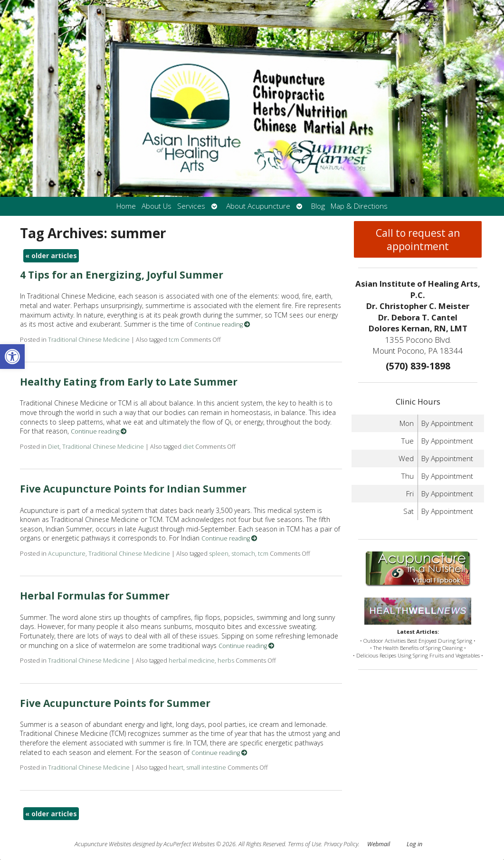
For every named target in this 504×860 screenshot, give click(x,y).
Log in (414, 844)
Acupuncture (67, 554)
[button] (12, 357)
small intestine (206, 768)
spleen (219, 554)
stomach (243, 554)
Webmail (379, 844)
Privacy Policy (341, 844)
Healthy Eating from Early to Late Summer (129, 382)
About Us (157, 206)
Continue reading (222, 324)
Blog (318, 206)
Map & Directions (359, 206)
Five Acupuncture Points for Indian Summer (133, 489)
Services (191, 206)
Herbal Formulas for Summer (95, 596)
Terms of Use (304, 844)
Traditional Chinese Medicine (89, 340)
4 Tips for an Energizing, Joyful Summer (122, 275)
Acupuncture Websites (103, 844)
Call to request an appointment (418, 240)
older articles (51, 256)
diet (188, 447)
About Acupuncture (258, 206)
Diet (54, 447)
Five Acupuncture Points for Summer (115, 703)
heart (176, 768)
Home (126, 206)
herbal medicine (192, 661)
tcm (174, 340)
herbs (226, 661)
